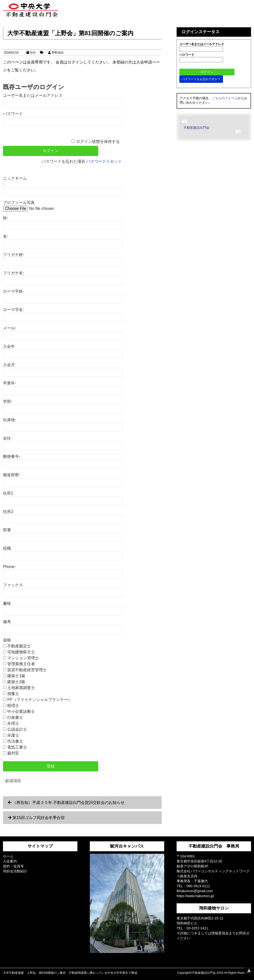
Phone (9, 567)
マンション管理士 (23, 658)
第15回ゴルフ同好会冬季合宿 (38, 818)
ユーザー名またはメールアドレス (33, 95)
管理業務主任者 (21, 664)
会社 (7, 438)
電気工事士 (17, 747)
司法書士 (15, 741)
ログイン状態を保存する (98, 142)
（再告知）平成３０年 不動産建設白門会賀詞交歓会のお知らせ (68, 803)
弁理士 (13, 723)
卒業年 (9, 383)
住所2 (8, 512)
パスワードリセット (104, 161)
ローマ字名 (13, 310)
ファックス (13, 585)
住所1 (8, 493)
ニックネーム (15, 181)
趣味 (7, 603)
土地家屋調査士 (21, 688)
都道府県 (11, 475)
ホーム (8, 856)
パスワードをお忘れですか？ (201, 79)
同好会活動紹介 (15, 871)
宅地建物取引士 (21, 652)
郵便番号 (11, 457)
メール (9, 328)
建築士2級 (16, 682)
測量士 (13, 694)
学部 (7, 401)
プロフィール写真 (19, 203)
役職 (7, 548)
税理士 (13, 706)
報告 (33, 53)
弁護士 (13, 735)
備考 (7, 622)
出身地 (9, 420)
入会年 (9, 346)
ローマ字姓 (13, 291)
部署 (7, 530)
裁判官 (13, 753)
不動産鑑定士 (19, 646)
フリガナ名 (13, 273)
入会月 (9, 365)
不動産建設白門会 (196, 128)
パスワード (13, 114)
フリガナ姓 (13, 255)
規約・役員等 (13, 866)
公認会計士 (17, 729)
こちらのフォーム (225, 98)
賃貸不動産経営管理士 (27, 670)
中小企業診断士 (21, 711)
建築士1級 (16, 676)
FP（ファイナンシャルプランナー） (39, 700)
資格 (7, 640)
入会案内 (10, 861)
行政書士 (15, 717)
